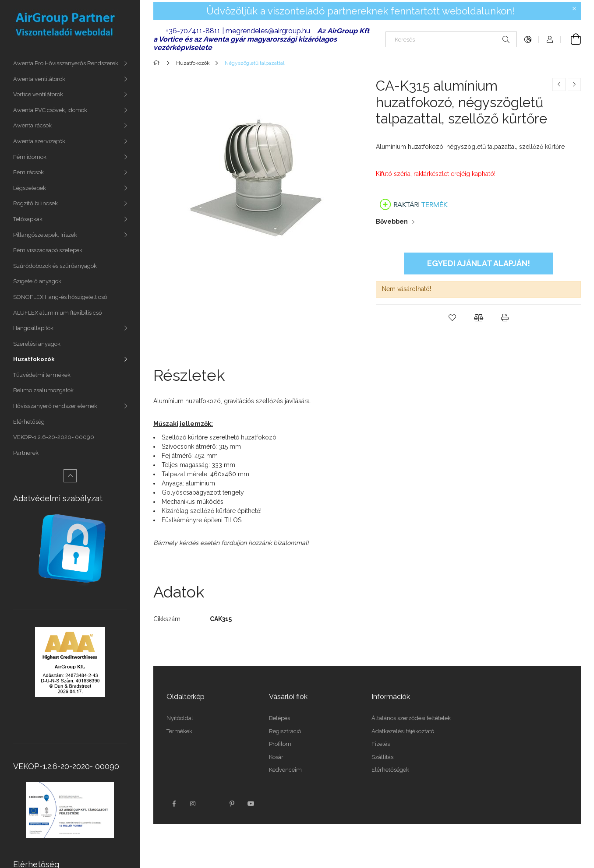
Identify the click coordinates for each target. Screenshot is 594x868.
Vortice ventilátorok (38, 94)
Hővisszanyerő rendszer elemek (55, 406)
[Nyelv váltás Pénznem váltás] (528, 39)
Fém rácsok (28, 172)
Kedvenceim (285, 770)
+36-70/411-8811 (193, 31)
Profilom (280, 744)
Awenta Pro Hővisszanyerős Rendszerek (66, 63)
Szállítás (382, 757)
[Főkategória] (158, 63)
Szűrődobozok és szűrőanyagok (55, 266)
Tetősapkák (28, 219)
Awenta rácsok (32, 125)
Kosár (276, 757)
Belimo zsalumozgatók (43, 390)
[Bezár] (574, 9)
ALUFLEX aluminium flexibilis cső (58, 313)
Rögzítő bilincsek (35, 203)
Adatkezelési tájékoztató (403, 731)
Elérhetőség (29, 422)
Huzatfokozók (34, 359)
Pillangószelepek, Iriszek (45, 235)
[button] (452, 318)
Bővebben (392, 221)
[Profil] (550, 39)
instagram (193, 804)
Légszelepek (30, 188)
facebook (174, 804)
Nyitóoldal (180, 718)
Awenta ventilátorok (39, 79)
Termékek (179, 731)
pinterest (232, 804)
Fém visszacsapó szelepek (48, 250)
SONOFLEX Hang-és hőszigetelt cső (60, 297)
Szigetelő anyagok (37, 281)
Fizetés (381, 744)
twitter (212, 804)
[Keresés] (451, 39)
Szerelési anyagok (37, 344)
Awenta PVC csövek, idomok (50, 110)
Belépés (279, 718)
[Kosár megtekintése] (571, 39)
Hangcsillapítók (33, 328)
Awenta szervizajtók (39, 141)
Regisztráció (285, 731)
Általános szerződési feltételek (411, 718)
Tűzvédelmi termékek (42, 375)
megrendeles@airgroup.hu (268, 31)
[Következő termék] (574, 84)
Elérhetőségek (390, 770)
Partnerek (26, 453)
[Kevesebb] (70, 476)
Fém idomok (30, 157)
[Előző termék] (559, 84)
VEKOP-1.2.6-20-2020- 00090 (54, 437)
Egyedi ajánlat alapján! (479, 263)
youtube (251, 804)
